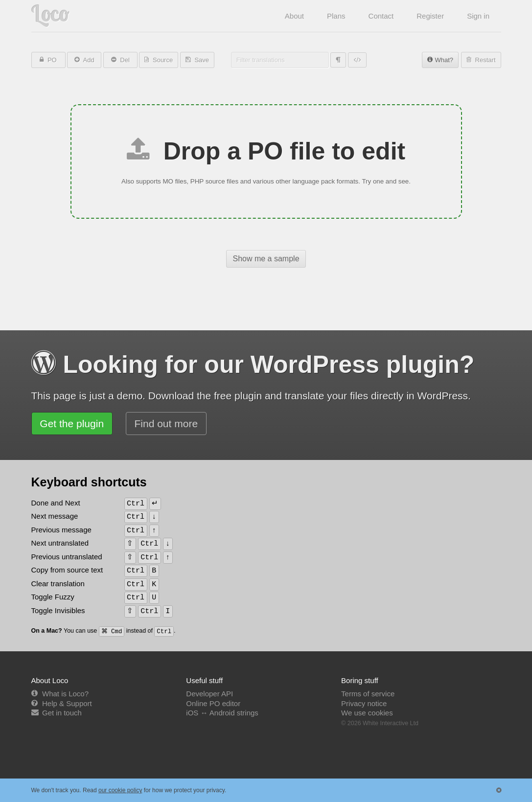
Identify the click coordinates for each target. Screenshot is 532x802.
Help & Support (67, 703)
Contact (381, 16)
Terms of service (368, 694)
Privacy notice (364, 703)
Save (201, 60)
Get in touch (62, 713)
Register (430, 16)
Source (162, 60)
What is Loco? (65, 694)
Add (88, 60)
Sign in (478, 16)
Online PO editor (213, 703)
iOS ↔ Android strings (222, 713)
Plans (336, 16)
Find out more (166, 424)
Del (124, 60)
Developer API (209, 694)
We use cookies (367, 713)
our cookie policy (120, 790)
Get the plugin (72, 424)
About (294, 16)
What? (444, 60)
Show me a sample (266, 259)
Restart (485, 60)
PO (51, 60)
